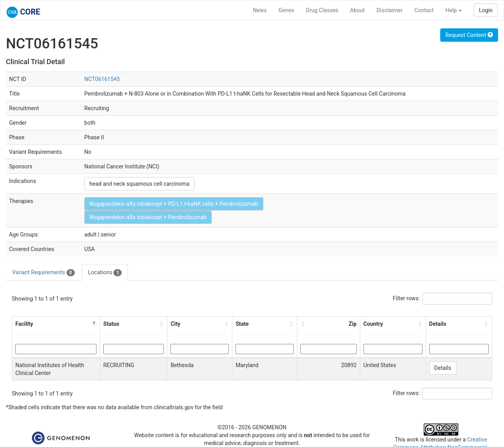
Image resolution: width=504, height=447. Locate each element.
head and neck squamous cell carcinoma (139, 184)
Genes (286, 10)
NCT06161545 (102, 79)
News (260, 10)
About (357, 10)
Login (486, 10)
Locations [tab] (105, 273)
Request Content (469, 35)
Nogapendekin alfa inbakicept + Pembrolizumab (148, 217)
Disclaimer (389, 10)
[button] (94, 324)
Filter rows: (407, 298)
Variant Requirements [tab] (44, 273)
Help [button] (454, 10)
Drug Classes (322, 10)
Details (443, 368)
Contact (424, 10)
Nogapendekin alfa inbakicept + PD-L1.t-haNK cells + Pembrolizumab (174, 204)
